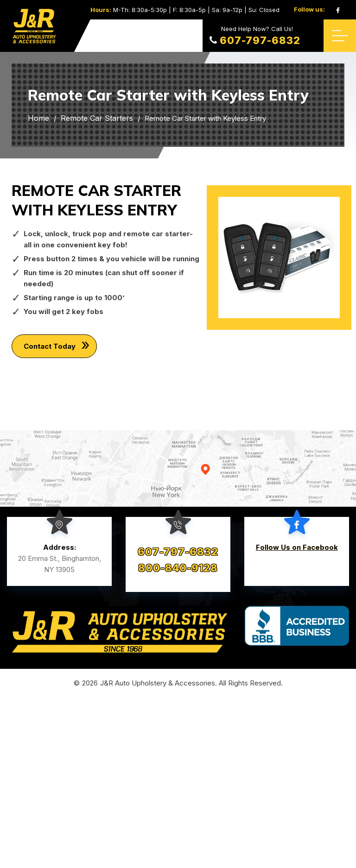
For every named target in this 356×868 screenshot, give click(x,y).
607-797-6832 (255, 40)
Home (38, 118)
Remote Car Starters (97, 118)
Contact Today (54, 346)
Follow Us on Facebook (297, 547)
